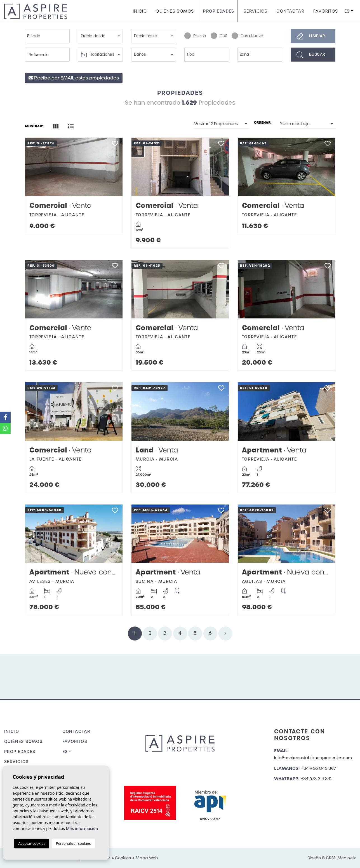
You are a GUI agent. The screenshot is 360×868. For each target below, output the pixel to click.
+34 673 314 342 (317, 779)
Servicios (256, 11)
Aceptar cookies (32, 843)
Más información (82, 828)
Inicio (140, 11)
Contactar (290, 11)
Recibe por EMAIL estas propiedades (74, 78)
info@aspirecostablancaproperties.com (313, 758)
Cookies (123, 858)
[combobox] (47, 36)
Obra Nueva (247, 36)
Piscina (195, 36)
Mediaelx (347, 858)
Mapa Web (147, 858)
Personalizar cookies (73, 843)
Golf (219, 36)
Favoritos (326, 11)
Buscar (317, 54)
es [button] (347, 11)
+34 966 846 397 (318, 768)
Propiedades (219, 11)
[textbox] (49, 36)
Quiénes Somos (175, 11)
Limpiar (317, 36)
